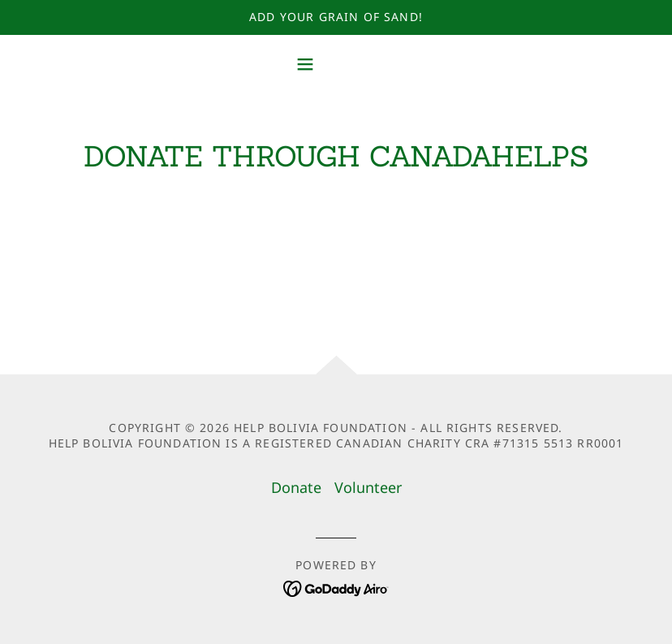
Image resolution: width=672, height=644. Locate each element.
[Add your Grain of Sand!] (336, 17)
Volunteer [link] (368, 487)
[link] (336, 587)
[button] (336, 64)
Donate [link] (296, 487)
